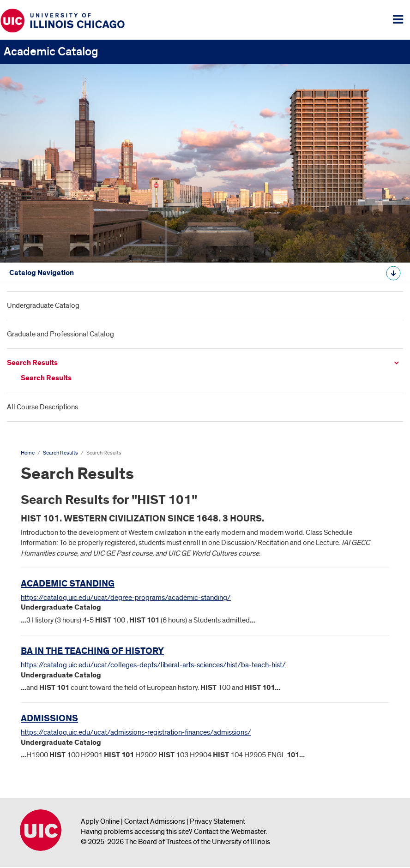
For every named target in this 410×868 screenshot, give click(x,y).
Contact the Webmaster (230, 832)
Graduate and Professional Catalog (60, 334)
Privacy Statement (217, 821)
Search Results (32, 363)
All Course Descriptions (42, 407)
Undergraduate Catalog (43, 305)
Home (28, 453)
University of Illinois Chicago (41, 830)
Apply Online (100, 821)
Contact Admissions (155, 821)
